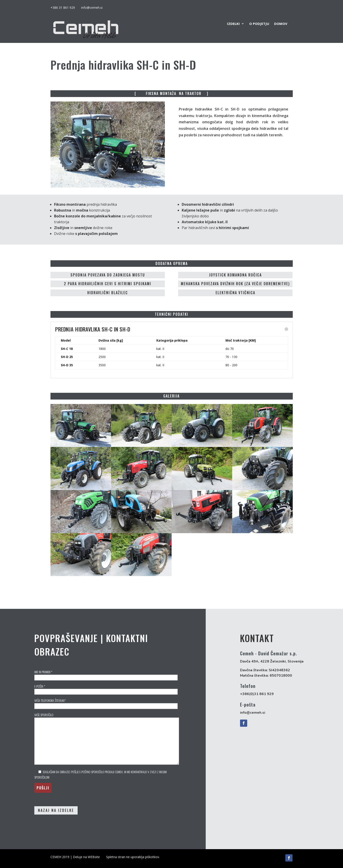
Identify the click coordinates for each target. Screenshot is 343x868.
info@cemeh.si (92, 8)
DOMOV (281, 24)
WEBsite (94, 857)
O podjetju (259, 24)
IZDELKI (233, 24)
